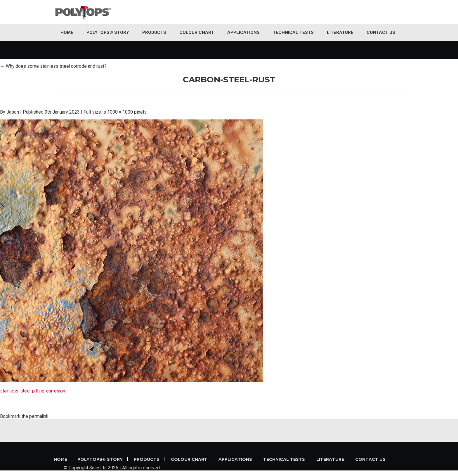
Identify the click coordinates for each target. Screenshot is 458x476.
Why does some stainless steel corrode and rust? (54, 66)
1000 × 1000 (120, 112)
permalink (39, 416)
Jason (13, 112)
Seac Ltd (98, 473)
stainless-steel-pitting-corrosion (33, 391)
